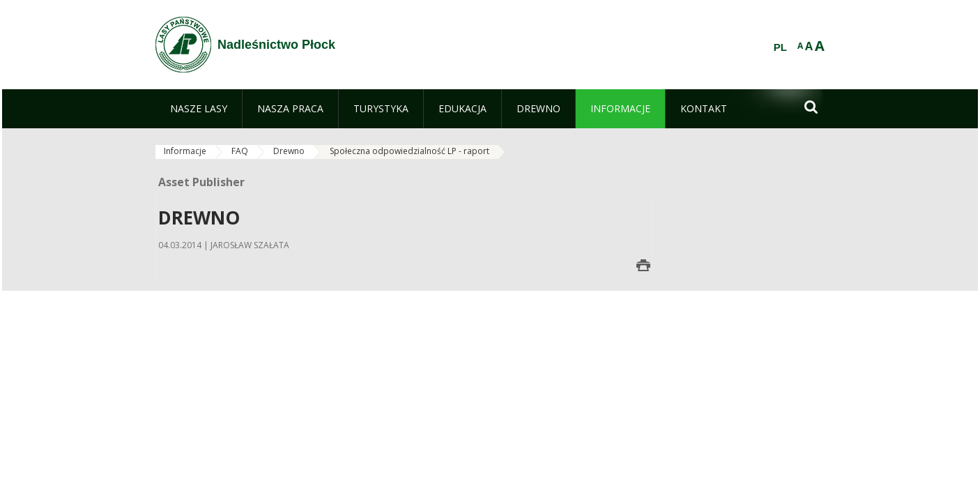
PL (780, 47)
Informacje (185, 151)
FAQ (240, 151)
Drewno (289, 151)
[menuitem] (199, 109)
